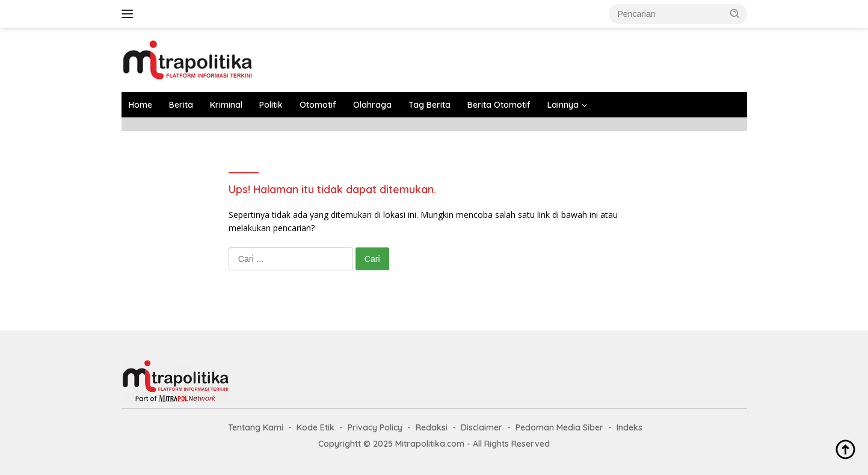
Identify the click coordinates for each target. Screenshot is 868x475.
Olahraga (372, 105)
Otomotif (318, 105)
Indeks (629, 427)
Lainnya (563, 105)
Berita (181, 105)
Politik (271, 105)
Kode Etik (315, 427)
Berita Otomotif (499, 105)
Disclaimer (482, 427)
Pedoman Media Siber (559, 427)
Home (140, 105)
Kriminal (226, 105)
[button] (735, 13)
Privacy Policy (375, 427)
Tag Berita (429, 105)
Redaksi (432, 427)
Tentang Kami (256, 427)
